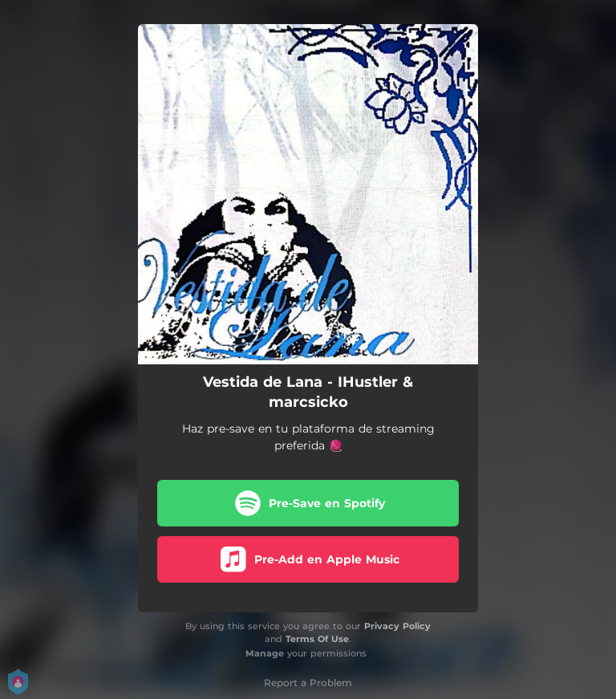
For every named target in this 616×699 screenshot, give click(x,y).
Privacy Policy (397, 626)
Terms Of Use (317, 639)
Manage (265, 653)
